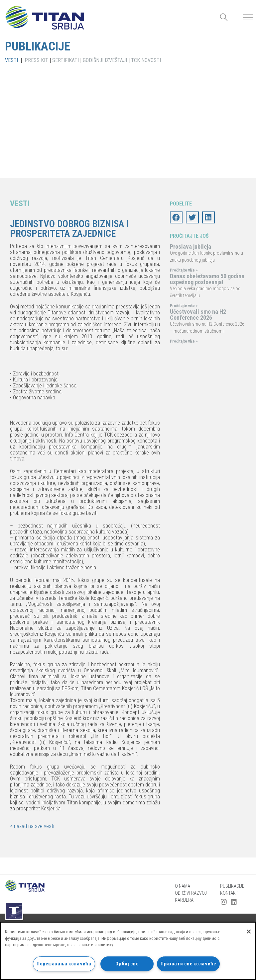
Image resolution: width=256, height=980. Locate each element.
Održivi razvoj (191, 893)
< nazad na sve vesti (32, 826)
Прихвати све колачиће (188, 964)
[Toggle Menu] (248, 17)
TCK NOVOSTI (146, 60)
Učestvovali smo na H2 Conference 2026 (198, 315)
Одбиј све (127, 964)
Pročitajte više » (184, 270)
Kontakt (229, 893)
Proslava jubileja (191, 246)
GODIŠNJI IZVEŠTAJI (105, 60)
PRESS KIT (36, 60)
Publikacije (232, 886)
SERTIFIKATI (65, 60)
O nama (183, 886)
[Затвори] (249, 932)
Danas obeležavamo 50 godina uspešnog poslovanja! (207, 279)
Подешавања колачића (64, 964)
